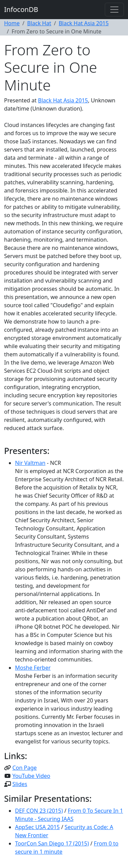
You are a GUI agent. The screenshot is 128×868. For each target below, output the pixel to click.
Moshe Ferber (33, 668)
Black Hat (39, 23)
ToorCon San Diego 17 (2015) (52, 843)
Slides (20, 784)
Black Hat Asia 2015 (84, 23)
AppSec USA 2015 (37, 827)
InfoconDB (21, 9)
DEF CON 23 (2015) (39, 811)
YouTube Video (31, 776)
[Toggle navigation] (114, 10)
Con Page (24, 768)
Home (12, 23)
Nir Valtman (30, 463)
